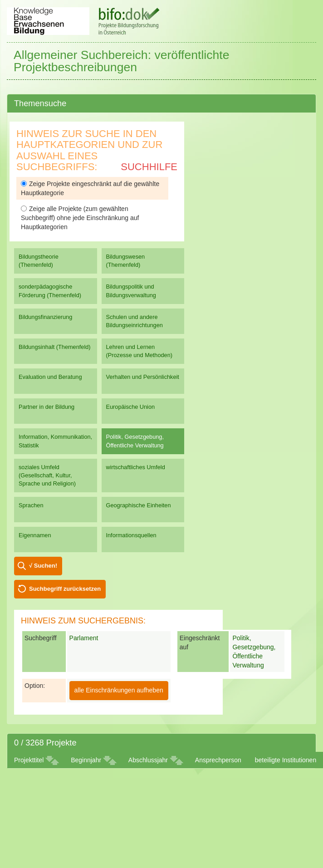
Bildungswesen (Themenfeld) (126, 261)
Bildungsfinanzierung (45, 317)
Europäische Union (131, 407)
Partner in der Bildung (46, 407)
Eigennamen (35, 535)
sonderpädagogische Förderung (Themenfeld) (50, 291)
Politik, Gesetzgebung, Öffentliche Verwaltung (135, 441)
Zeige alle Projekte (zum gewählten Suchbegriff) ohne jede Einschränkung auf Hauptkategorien (80, 218)
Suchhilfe (149, 167)
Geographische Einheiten (139, 505)
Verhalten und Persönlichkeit (143, 377)
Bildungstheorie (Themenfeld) (39, 261)
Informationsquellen (131, 535)
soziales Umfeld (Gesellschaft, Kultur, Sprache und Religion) (47, 475)
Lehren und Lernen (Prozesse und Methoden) (139, 351)
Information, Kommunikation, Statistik (55, 441)
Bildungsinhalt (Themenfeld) (55, 347)
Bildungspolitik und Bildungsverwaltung (131, 291)
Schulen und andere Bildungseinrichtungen (135, 321)
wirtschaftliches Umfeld (136, 467)
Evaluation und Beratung (50, 377)
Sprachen (31, 505)
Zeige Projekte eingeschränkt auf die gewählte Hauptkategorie (90, 188)
